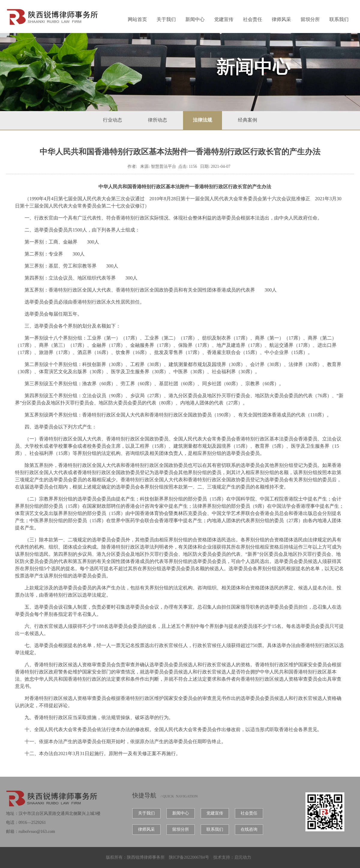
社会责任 (253, 19)
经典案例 (247, 120)
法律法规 (202, 120)
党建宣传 (224, 19)
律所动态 (157, 120)
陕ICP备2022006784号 (189, 857)
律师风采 (281, 19)
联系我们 (339, 19)
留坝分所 (310, 19)
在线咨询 (249, 829)
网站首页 (137, 19)
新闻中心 (195, 19)
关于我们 (166, 19)
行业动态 (112, 120)
